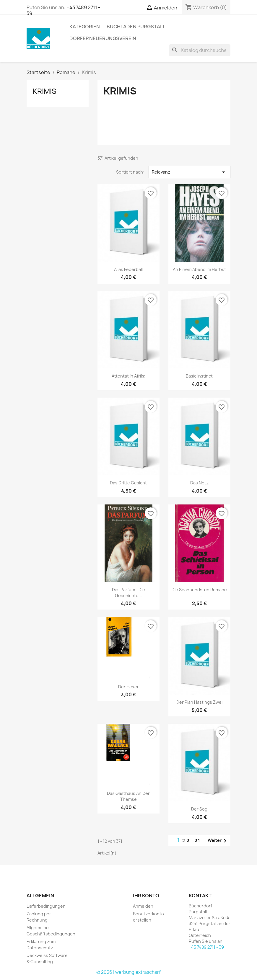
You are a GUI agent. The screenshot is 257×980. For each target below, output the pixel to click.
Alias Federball (128, 269)
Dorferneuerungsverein (103, 38)
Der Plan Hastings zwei (199, 702)
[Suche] (200, 50)
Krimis (44, 91)
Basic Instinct (199, 376)
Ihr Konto (146, 896)
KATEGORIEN (85, 27)
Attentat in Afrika (128, 376)
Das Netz (199, 483)
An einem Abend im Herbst (199, 269)
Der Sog (199, 809)
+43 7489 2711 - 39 (206, 947)
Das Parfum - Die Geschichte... (128, 593)
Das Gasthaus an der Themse (128, 796)
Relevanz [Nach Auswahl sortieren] (190, 172)
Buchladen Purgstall (136, 27)
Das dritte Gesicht (128, 483)
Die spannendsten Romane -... (199, 593)
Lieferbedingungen (46, 906)
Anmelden (143, 906)
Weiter (218, 841)
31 (198, 841)
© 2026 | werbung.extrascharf (128, 972)
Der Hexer (128, 687)
